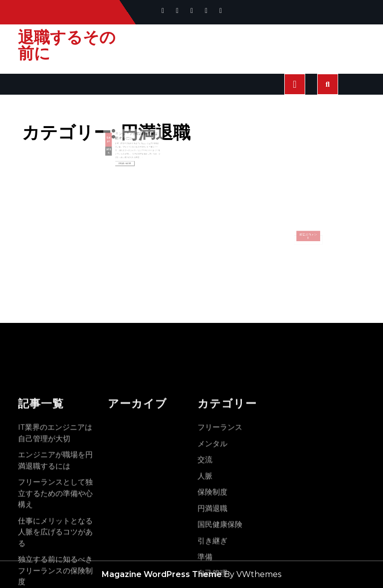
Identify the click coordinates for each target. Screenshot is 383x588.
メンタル (212, 574)
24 (116, 145)
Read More (128, 160)
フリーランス (220, 558)
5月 (116, 142)
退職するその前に (67, 45)
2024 (116, 151)
